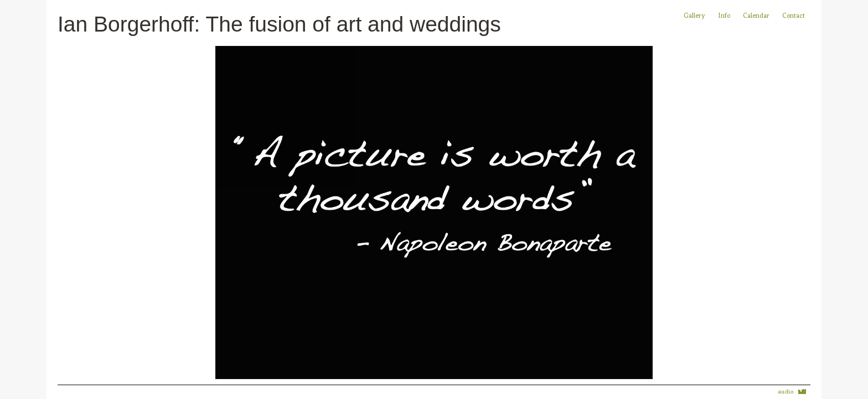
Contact (794, 15)
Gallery (694, 15)
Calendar (757, 15)
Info (724, 15)
